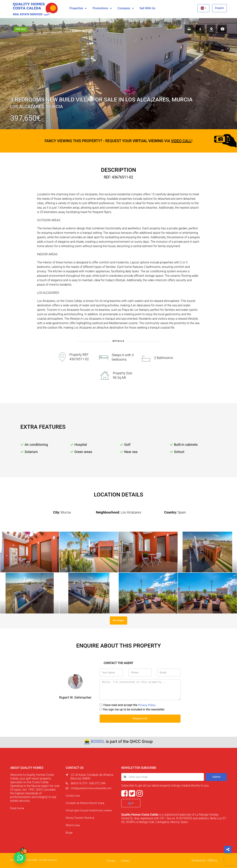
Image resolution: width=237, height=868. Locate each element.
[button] (203, 8)
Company (124, 8)
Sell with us (147, 8)
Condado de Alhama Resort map (85, 802)
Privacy (111, 860)
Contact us (73, 795)
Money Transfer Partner (80, 817)
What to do (73, 825)
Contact (125, 860)
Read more (17, 808)
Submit (216, 776)
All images (119, 620)
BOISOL (98, 741)
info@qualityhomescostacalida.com (91, 788)
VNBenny (212, 860)
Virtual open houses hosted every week (89, 810)
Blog (69, 832)
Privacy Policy (147, 705)
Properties (76, 8)
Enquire (220, 8)
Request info (140, 718)
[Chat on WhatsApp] (20, 858)
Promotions (100, 8)
